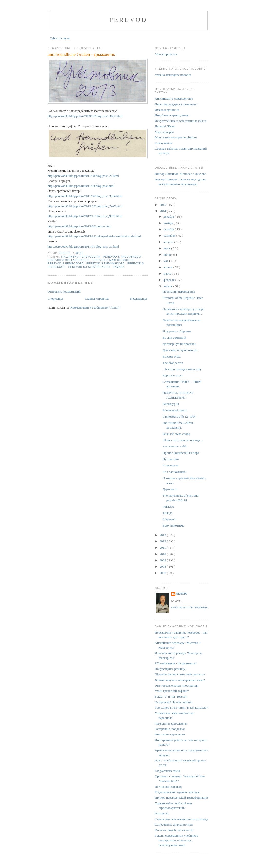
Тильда (167, 513)
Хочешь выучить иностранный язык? (180, 680)
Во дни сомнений (174, 337)
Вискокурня (171, 404)
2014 (163, 211)
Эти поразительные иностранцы (177, 685)
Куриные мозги (173, 375)
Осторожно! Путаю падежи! (174, 702)
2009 (163, 560)
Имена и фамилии (167, 110)
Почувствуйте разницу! (171, 669)
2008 (163, 567)
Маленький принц (175, 410)
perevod (128, 20)
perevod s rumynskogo (106, 264)
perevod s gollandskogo (69, 260)
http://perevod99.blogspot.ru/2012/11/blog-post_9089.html (85, 216)
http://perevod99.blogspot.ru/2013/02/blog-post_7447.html (85, 206)
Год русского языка (168, 771)
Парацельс (162, 813)
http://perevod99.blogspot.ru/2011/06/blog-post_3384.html (85, 196)
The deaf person (173, 363)
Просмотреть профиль (190, 608)
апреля (168, 267)
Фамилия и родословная (171, 723)
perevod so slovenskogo (90, 267)
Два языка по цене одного (180, 350)
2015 (163, 205)
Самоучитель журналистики (174, 825)
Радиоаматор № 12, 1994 (179, 416)
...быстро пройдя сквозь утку (182, 369)
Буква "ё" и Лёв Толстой (171, 696)
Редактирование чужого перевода (177, 792)
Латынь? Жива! (165, 126)
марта (168, 273)
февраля (169, 280)
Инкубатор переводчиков (172, 115)
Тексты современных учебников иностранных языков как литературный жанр (176, 840)
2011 (163, 548)
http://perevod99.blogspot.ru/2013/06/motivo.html (80, 226)
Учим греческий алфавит (172, 691)
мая (166, 261)
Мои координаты (166, 54)
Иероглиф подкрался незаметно (176, 104)
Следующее (56, 299)
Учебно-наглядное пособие (173, 75)
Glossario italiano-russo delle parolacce (180, 674)
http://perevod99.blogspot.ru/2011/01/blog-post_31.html (83, 246)
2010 (163, 554)
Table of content (60, 38)
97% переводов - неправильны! (176, 663)
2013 (163, 535)
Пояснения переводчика (179, 291)
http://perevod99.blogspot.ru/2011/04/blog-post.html (81, 186)
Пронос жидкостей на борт (181, 453)
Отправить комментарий (64, 291)
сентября (170, 236)
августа (169, 242)
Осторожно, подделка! (170, 729)
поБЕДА (168, 506)
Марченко (169, 519)
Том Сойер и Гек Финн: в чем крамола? (181, 708)
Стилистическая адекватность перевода (181, 819)
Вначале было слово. (177, 434)
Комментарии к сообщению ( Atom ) (95, 308)
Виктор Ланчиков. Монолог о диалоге (180, 174)
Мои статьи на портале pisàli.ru (176, 137)
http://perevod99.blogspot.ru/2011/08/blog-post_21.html (83, 176)
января (168, 286)
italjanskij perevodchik (81, 257)
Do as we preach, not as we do (174, 830)
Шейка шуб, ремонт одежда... (183, 440)
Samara (119, 267)
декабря (169, 217)
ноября (169, 223)
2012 (163, 541)
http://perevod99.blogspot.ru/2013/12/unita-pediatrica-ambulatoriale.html (94, 236)
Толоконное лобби (175, 446)
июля (167, 248)
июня (167, 255)
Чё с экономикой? (175, 472)
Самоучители (164, 143)
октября (169, 229)
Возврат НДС (172, 356)
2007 (163, 573)
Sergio (182, 594)
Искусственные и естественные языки (180, 121)
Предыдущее (139, 299)
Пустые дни (171, 459)
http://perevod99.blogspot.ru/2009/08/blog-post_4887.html (85, 116)
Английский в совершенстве (174, 99)
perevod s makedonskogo (113, 260)
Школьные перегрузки (170, 734)
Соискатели (171, 465)
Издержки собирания (177, 331)
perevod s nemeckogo (66, 264)
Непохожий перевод (168, 787)
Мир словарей (164, 132)
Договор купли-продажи (179, 344)
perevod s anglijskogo (123, 257)
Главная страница (97, 299)
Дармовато (170, 489)
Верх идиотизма (174, 525)
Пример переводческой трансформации (181, 798)
